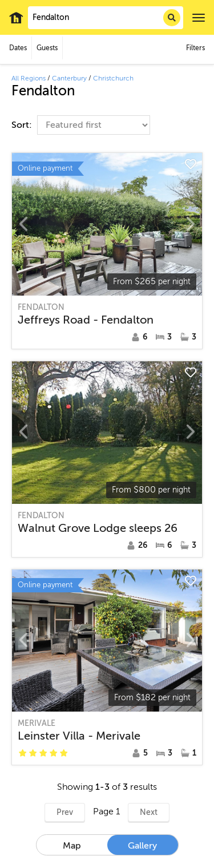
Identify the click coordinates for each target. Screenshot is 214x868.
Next (149, 812)
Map (72, 846)
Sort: (23, 125)
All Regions (29, 78)
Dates (18, 48)
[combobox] (106, 18)
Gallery (142, 846)
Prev (65, 812)
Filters (195, 48)
